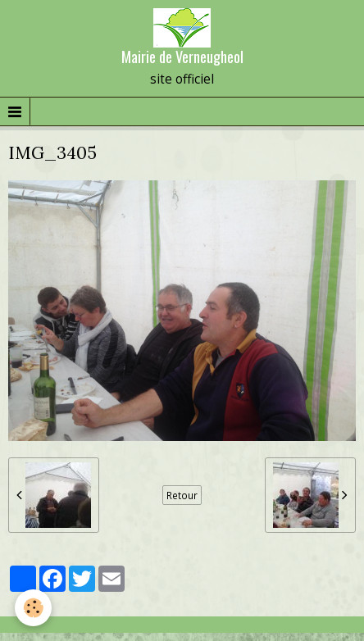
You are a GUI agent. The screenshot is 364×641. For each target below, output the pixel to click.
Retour (182, 495)
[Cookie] (33, 608)
